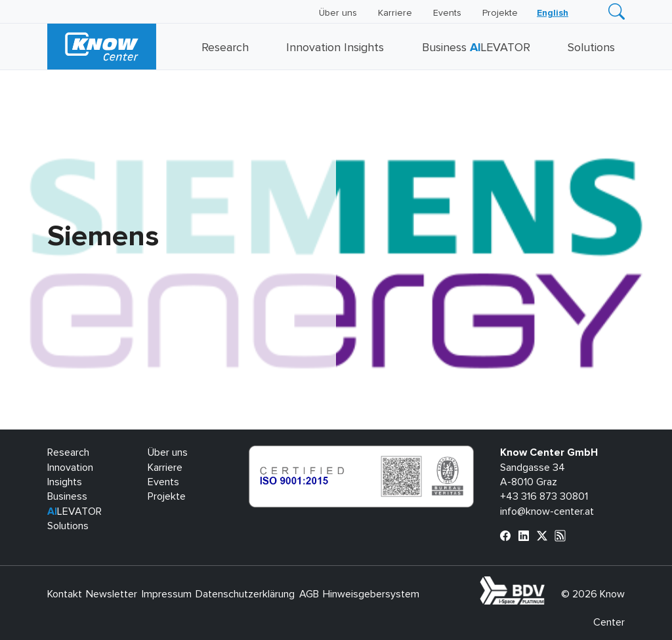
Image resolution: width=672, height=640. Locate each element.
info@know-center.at (547, 511)
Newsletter (112, 594)
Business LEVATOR (476, 48)
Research (225, 48)
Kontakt (65, 594)
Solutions (591, 48)
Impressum (167, 594)
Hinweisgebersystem (371, 594)
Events (447, 13)
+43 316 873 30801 (544, 496)
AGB (309, 594)
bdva (547, 584)
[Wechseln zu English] (553, 13)
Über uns (338, 13)
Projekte (500, 13)
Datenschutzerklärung (245, 594)
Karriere (395, 13)
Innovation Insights (335, 48)
